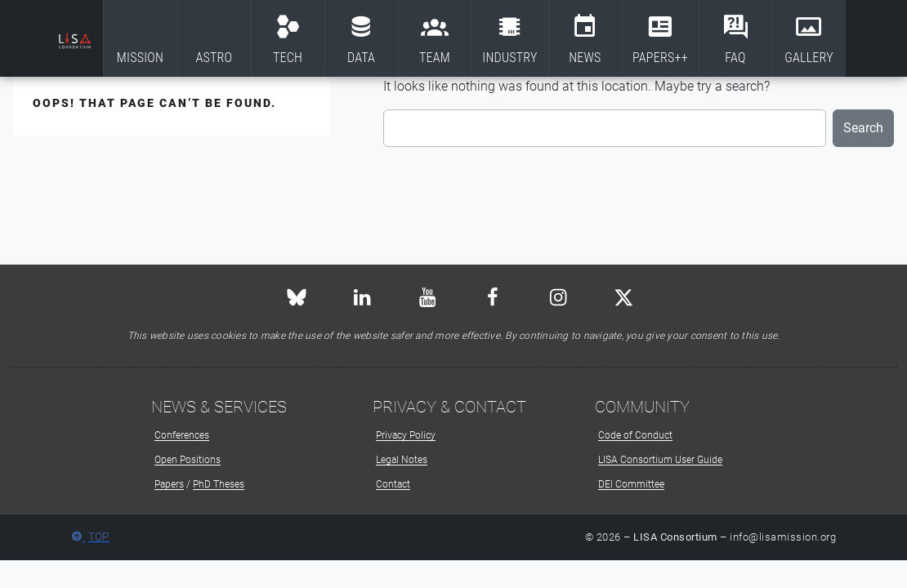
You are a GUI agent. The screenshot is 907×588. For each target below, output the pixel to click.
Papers (169, 484)
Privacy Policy (406, 435)
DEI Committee (631, 484)
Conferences (182, 435)
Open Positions (188, 460)
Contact (393, 484)
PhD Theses (219, 484)
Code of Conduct (635, 435)
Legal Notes (402, 460)
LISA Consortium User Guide (660, 460)
